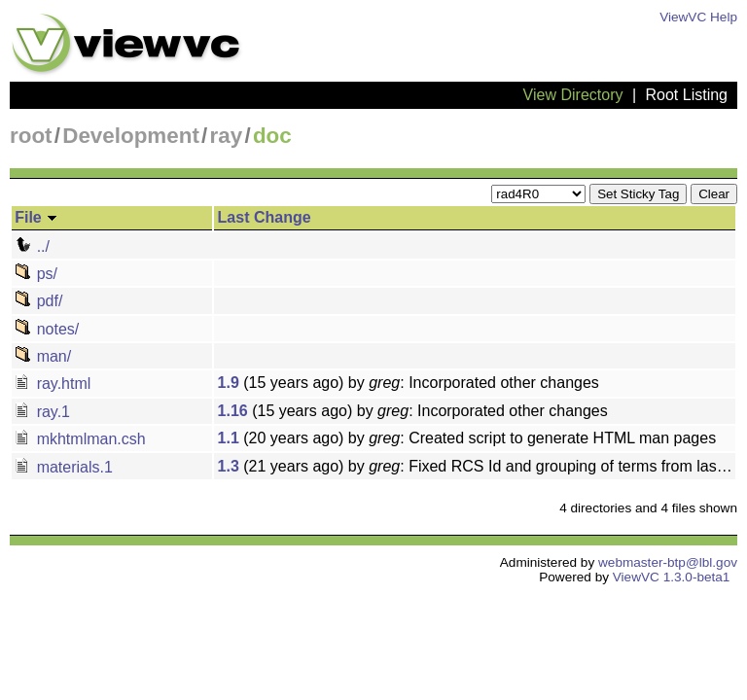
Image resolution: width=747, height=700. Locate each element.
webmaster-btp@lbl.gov (668, 562)
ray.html (53, 384)
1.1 (229, 438)
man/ (43, 356)
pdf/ (38, 301)
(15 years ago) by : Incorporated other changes (409, 383)
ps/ (36, 274)
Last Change (265, 217)
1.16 (233, 411)
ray (227, 136)
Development (131, 136)
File (36, 217)
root (31, 136)
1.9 (229, 383)
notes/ (47, 329)
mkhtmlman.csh (80, 439)
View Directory (573, 95)
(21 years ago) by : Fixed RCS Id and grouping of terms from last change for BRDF (477, 466)
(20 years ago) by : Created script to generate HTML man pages (467, 438)
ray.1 (42, 412)
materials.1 (64, 467)
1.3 (229, 466)
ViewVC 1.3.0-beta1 (672, 577)
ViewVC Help (698, 17)
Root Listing (687, 95)
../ (32, 246)
